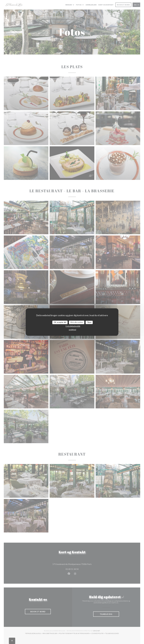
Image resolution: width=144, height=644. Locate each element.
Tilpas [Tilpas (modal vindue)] (89, 322)
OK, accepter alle (60, 322)
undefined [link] (72, 330)
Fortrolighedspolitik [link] (73, 326)
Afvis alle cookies (77, 322)
